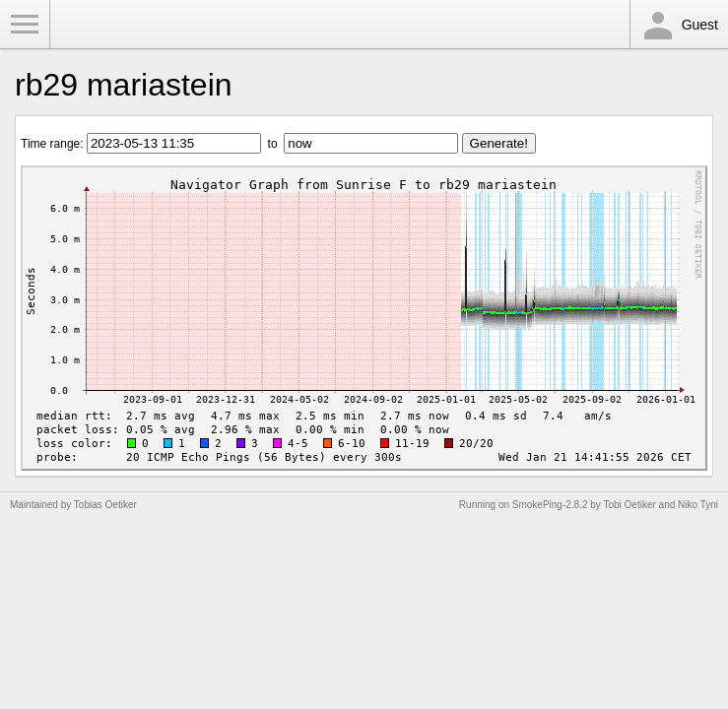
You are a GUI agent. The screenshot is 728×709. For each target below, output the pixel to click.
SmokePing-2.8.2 (550, 505)
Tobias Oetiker (105, 505)
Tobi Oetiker (629, 505)
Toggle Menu (25, 25)
